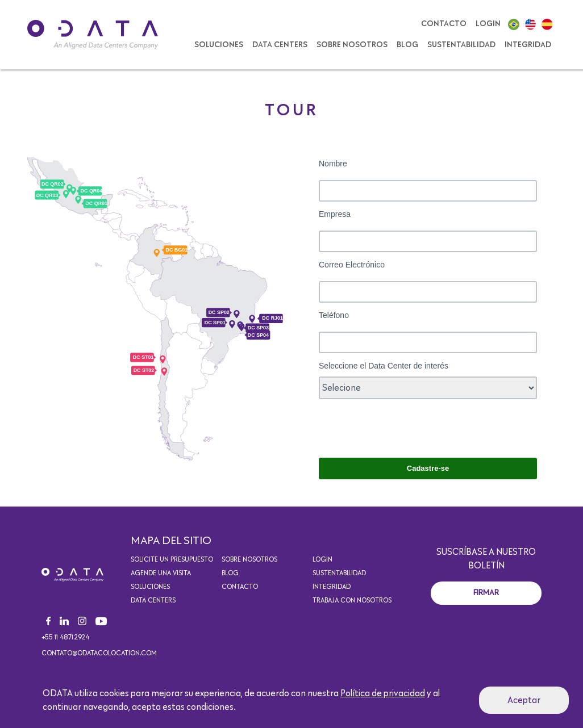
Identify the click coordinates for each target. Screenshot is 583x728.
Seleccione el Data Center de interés (384, 366)
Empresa (335, 214)
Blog (407, 45)
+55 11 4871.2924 (65, 638)
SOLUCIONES (219, 45)
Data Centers (280, 45)
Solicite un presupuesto (172, 560)
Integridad (528, 45)
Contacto (444, 24)
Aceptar (524, 700)
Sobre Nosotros (352, 45)
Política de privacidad (383, 693)
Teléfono (334, 315)
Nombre (333, 164)
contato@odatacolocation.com (99, 654)
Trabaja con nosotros (352, 601)
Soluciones (150, 587)
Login (488, 24)
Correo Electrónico (353, 265)
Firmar (486, 593)
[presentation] (405, 427)
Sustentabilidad (461, 45)
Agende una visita (161, 574)
